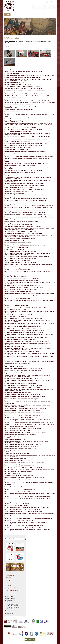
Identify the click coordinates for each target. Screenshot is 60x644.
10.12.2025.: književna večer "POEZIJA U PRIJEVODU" (18, 85)
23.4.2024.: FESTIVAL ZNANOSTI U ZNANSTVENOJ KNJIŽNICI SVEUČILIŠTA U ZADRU (27, 144)
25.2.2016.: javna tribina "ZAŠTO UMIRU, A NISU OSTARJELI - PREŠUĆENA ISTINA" (26, 408)
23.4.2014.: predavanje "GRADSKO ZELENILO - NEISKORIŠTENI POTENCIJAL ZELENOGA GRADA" (30, 513)
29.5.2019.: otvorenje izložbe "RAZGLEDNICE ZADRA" (18, 299)
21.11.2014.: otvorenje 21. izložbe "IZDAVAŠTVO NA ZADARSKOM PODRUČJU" (24, 468)
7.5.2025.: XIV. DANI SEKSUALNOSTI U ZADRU (17, 111)
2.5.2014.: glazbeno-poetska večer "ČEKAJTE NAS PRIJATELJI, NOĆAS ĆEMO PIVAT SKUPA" (28, 508)
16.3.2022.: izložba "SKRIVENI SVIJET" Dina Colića (17, 260)
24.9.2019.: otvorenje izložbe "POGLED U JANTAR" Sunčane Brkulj (21, 289)
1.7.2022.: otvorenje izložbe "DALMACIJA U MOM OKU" (19, 242)
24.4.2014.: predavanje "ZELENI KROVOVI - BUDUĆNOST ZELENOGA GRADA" (25, 511)
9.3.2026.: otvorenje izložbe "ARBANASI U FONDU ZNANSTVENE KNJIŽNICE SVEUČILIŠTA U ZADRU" (30, 76)
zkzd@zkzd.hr (10, 614)
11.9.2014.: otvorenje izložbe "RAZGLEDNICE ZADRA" (18, 492)
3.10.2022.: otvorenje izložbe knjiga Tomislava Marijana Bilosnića (20, 238)
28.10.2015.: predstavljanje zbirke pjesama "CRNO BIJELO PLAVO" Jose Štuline (24, 416)
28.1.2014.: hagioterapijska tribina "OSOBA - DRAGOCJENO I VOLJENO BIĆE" (24, 526)
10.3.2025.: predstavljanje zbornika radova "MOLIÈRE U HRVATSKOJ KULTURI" (24, 118)
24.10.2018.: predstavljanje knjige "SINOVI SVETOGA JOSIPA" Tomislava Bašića (24, 329)
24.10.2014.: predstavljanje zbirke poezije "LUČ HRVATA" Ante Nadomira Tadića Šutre (25, 477)
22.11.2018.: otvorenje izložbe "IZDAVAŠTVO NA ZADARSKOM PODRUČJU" (23, 327)
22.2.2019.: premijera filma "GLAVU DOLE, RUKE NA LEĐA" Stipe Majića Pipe (24, 319)
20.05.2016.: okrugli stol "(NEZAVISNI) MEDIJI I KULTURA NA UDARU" (22, 398)
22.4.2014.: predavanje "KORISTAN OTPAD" (16, 515)
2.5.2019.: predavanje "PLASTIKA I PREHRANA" (17, 306)
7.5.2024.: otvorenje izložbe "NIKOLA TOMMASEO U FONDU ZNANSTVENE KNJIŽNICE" (27, 140)
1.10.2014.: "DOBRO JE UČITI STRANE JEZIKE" (17, 488)
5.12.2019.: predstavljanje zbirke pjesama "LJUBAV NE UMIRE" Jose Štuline (23, 279)
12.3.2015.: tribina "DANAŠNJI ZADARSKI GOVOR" (18, 460)
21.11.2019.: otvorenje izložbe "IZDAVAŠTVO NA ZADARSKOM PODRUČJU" (23, 281)
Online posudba (10, 575)
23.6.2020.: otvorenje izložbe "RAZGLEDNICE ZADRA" (18, 270)
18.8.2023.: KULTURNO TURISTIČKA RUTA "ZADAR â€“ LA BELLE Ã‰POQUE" (25, 189)
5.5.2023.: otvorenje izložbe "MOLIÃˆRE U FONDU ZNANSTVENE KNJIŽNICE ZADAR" (26, 199)
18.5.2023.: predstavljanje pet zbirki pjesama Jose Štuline (18, 197)
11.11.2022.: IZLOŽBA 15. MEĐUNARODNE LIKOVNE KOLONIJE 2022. (22, 231)
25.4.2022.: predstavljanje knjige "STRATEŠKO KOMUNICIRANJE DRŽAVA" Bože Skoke (26, 246)
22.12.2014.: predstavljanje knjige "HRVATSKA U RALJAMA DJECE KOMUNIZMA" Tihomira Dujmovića (30, 464)
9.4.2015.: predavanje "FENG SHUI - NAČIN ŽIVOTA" (18, 453)
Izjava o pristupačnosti (11, 593)
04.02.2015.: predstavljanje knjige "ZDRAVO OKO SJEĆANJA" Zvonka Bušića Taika (25, 462)
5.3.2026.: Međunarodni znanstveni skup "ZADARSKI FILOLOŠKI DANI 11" (23, 78)
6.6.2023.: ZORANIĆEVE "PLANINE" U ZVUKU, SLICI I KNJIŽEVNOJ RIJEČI (24, 195)
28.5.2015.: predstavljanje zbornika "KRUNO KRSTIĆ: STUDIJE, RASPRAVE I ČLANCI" (26, 432)
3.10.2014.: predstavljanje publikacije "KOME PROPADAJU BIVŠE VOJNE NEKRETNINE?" (27, 486)
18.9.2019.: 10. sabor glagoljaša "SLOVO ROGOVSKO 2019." (19, 291)
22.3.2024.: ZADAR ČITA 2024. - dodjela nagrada (16, 149)
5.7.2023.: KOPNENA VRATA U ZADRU (15, 193)
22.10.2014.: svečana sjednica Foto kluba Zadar (16, 481)
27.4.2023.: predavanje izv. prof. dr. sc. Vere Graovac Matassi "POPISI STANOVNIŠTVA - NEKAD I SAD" (29, 206)
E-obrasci (8, 580)
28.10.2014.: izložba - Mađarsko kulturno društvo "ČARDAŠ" (19, 475)
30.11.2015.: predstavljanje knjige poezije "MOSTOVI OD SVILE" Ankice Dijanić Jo (24, 412)
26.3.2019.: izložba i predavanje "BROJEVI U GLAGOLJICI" (19, 315)
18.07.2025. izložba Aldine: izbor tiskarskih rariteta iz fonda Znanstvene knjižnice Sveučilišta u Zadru (28, 101)
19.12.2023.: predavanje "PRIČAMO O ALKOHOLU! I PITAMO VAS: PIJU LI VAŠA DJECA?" (27, 163)
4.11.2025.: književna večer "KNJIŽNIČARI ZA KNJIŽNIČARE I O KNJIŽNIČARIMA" (26, 90)
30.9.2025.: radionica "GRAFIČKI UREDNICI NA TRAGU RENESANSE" (22, 99)
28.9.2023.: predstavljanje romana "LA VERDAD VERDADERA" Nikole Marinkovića (25, 186)
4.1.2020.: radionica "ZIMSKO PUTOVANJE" (16, 277)
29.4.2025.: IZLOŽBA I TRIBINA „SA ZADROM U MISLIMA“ (20, 113)
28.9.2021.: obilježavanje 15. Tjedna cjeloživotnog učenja (18, 266)
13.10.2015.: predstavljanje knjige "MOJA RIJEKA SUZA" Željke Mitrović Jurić (24, 418)
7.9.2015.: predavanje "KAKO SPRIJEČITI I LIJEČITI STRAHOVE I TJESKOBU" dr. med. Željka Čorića (30, 425)
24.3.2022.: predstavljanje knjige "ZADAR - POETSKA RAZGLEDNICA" (22, 252)
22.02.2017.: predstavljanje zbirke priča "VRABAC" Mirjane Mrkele (21, 384)
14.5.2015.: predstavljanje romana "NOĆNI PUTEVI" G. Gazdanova (21, 434)
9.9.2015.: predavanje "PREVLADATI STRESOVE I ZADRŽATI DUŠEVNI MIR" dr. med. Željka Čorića (29, 423)
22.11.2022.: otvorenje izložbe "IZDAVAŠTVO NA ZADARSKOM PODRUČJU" (23, 226)
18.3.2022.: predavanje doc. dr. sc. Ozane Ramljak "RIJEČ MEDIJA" (21, 259)
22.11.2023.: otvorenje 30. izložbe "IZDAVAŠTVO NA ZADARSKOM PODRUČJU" (24, 170)
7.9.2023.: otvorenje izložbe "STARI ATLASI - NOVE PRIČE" (19, 188)
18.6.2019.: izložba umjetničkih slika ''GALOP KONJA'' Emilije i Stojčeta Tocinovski (24, 295)
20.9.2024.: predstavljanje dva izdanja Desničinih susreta (18, 132)
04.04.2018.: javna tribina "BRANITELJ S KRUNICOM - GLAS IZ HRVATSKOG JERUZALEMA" (28, 341)
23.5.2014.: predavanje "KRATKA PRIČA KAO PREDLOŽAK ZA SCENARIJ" (23, 502)
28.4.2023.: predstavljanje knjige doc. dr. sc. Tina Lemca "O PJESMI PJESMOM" (24, 204)
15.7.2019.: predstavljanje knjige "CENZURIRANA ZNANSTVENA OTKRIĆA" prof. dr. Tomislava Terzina (30, 293)
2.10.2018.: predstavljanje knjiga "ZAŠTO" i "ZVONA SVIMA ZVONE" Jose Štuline (25, 331)
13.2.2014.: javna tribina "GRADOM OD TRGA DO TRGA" (19, 521)
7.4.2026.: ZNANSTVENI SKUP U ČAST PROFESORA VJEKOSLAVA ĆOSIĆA (24, 72)
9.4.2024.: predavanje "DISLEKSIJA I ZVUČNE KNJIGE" (19, 147)
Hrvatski (51, 2)
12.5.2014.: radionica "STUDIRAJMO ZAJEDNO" (17, 506)
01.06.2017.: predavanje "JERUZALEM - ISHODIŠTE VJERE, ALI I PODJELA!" (24, 370)
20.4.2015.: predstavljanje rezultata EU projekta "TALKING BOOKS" (21, 448)
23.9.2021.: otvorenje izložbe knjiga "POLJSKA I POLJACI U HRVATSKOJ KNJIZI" (25, 268)
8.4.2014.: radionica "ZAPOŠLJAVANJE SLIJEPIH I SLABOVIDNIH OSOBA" (23, 517)
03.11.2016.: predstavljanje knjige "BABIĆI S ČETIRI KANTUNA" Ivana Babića (24, 387)
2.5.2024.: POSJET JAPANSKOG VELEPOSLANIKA (18, 142)
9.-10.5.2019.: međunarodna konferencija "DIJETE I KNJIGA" (20, 304)
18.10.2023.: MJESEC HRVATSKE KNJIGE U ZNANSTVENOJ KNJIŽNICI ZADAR (25, 184)
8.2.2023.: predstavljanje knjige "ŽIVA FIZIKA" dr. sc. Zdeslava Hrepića (22, 221)
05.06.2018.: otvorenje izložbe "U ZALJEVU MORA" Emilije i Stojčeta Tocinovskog (24, 332)
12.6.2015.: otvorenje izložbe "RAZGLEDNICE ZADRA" (18, 430)
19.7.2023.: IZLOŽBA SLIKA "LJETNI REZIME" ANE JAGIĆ (20, 191)
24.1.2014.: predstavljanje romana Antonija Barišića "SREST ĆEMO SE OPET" (23, 528)
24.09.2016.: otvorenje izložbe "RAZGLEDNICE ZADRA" (18, 393)
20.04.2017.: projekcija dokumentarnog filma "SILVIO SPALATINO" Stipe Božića (24, 379)
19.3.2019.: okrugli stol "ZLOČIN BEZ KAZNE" (16, 317)
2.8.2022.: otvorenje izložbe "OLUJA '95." (15, 240)
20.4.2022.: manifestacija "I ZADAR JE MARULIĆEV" (18, 248)
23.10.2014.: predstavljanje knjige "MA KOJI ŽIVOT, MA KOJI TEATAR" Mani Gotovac (26, 479)
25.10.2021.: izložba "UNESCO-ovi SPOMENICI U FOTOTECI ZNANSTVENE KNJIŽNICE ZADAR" (29, 264)
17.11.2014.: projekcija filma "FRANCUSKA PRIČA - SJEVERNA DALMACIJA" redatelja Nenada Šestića (30, 470)
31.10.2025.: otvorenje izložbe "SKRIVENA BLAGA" (17, 92)
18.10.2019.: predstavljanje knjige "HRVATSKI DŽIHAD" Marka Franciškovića (23, 286)
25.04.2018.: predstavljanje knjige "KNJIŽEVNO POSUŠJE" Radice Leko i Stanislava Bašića (26, 338)
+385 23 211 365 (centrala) (13, 604)
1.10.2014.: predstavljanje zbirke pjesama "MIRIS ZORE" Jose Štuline (21, 490)
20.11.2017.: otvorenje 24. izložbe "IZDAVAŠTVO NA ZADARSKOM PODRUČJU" (24, 360)
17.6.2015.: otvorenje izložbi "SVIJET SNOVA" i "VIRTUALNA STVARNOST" (23, 429)
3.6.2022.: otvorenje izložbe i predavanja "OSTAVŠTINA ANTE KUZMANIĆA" (23, 244)
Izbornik (7, 15)
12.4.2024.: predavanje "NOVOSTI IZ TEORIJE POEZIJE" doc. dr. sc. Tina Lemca (24, 146)
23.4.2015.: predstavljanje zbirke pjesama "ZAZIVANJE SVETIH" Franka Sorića (24, 444)
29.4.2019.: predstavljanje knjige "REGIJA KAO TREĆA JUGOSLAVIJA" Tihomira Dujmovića (27, 308)
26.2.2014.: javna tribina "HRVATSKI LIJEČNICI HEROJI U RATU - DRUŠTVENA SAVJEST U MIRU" (29, 519)
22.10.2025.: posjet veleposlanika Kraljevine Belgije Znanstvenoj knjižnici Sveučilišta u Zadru (26, 94)
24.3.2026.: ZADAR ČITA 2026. (12, 74)
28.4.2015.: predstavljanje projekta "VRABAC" (16, 439)
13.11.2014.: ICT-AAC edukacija (13, 473)
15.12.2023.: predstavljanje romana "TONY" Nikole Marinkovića (20, 165)
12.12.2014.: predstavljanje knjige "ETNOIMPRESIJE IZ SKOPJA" (21, 466)
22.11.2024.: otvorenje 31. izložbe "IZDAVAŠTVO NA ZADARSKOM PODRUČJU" (24, 130)
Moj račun (8, 578)
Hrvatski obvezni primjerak (13, 590)
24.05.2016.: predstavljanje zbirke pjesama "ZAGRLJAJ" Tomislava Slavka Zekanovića (25, 396)
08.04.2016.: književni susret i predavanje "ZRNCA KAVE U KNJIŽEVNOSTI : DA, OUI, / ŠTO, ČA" (28, 400)
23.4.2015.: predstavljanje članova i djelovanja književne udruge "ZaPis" (22, 446)
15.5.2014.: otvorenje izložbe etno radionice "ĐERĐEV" (18, 504)
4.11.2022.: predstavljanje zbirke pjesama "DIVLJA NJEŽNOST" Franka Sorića (23, 233)
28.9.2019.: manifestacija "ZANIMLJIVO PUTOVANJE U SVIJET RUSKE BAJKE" (24, 288)
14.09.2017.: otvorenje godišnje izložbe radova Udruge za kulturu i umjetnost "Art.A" (25, 368)
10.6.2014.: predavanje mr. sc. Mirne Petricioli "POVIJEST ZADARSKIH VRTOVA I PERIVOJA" (28, 497)
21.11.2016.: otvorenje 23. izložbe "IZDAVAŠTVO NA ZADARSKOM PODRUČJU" (24, 386)
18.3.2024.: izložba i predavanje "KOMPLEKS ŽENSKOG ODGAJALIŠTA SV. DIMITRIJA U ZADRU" (29, 153)
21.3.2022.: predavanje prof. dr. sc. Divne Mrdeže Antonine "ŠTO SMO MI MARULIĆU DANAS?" (28, 257)
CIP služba (8, 585)
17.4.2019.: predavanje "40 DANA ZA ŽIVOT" (16, 310)
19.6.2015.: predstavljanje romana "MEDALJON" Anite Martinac (20, 427)
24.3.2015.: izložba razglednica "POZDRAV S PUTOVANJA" (19, 458)
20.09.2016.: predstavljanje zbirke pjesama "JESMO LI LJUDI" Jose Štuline (23, 394)
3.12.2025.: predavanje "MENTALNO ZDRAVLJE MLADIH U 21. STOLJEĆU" (24, 86)
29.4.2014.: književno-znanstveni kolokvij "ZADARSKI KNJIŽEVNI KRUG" (23, 509)
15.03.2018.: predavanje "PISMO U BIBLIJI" (16, 346)
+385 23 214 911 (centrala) (13, 606)
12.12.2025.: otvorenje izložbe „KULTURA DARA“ (17, 83)
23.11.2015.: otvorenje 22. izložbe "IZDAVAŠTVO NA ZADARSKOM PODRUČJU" (24, 414)
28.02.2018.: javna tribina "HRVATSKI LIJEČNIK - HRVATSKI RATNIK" (22, 352)
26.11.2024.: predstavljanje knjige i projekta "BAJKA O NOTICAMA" (21, 128)
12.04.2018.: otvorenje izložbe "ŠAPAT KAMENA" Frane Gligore (20, 339)
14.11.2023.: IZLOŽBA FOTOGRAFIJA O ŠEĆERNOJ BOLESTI (20, 172)
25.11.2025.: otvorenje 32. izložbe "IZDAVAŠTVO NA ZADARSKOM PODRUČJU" (24, 88)
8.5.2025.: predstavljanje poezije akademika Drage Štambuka (19, 109)
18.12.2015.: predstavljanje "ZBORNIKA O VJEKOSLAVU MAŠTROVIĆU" (23, 410)
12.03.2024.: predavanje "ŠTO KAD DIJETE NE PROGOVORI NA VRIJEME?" (24, 155)
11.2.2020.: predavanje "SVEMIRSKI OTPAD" (16, 275)
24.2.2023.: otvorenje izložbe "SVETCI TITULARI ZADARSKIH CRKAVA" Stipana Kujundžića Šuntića (29, 216)
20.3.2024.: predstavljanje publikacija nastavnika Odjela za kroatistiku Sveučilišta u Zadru (26, 151)
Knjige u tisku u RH (11, 588)
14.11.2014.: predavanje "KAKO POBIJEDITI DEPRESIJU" (19, 472)
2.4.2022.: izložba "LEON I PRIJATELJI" (15, 250)
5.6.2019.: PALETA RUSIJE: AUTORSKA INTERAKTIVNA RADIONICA (22, 297)
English (55, 2)
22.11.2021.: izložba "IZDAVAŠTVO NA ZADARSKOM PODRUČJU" (21, 262)
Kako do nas (9, 583)
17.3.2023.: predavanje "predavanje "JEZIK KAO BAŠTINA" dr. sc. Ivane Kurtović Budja (26, 214)
